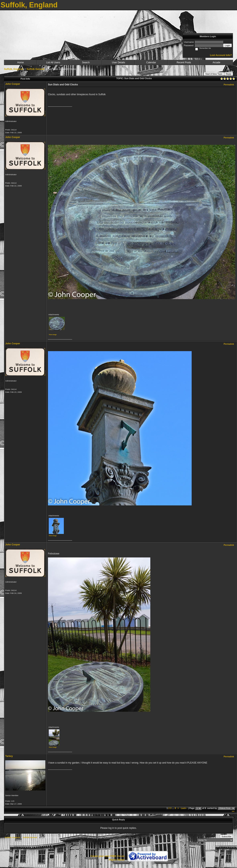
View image (53, 335)
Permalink (229, 85)
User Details (118, 62)
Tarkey (9, 756)
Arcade (217, 62)
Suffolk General (35, 69)
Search (86, 62)
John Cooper (13, 84)
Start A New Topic (214, 74)
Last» (184, 808)
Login (227, 45)
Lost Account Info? (221, 55)
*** (233, 812)
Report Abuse (117, 860)
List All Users (53, 62)
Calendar (151, 62)
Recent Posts (184, 62)
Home (20, 62)
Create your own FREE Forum (107, 856)
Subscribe (226, 836)
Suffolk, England (14, 69)
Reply (229, 74)
